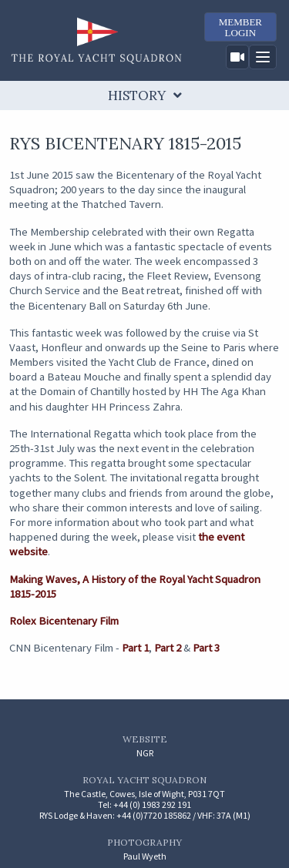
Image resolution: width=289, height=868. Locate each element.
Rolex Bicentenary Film (64, 621)
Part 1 (135, 648)
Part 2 (168, 648)
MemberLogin (240, 27)
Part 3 (206, 648)
